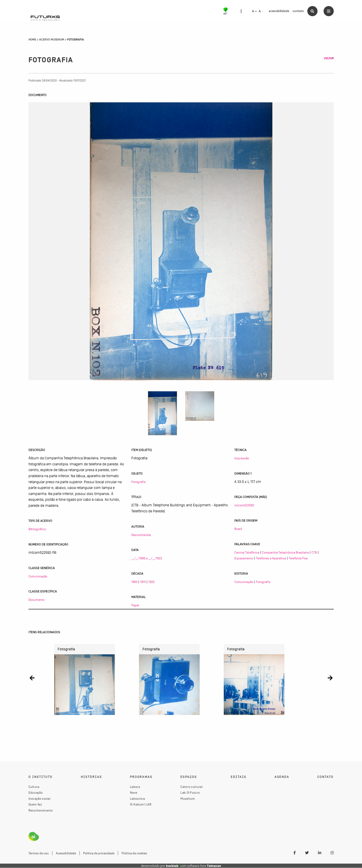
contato (298, 11)
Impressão (242, 458)
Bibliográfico (37, 529)
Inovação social (40, 799)
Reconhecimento (41, 810)
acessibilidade (279, 11)
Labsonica (137, 799)
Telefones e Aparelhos (271, 558)
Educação (36, 793)
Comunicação (38, 576)
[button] (32, 678)
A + (254, 11)
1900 (134, 582)
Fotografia (138, 482)
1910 (143, 582)
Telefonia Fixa (298, 558)
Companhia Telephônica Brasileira (285, 552)
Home (32, 40)
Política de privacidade (99, 853)
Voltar (329, 58)
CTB (314, 552)
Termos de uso (39, 853)
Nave (134, 793)
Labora (135, 787)
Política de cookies (134, 853)
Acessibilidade (66, 853)
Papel (135, 605)
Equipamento (244, 558)
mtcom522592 (244, 505)
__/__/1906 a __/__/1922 (147, 558)
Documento (36, 600)
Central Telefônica (247, 552)
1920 (151, 582)
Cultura (34, 787)
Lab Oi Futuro (190, 793)
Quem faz (35, 805)
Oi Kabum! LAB (141, 805)
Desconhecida (141, 535)
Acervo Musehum (52, 40)
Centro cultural (192, 787)
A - (261, 11)
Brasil (238, 529)
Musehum (188, 799)
